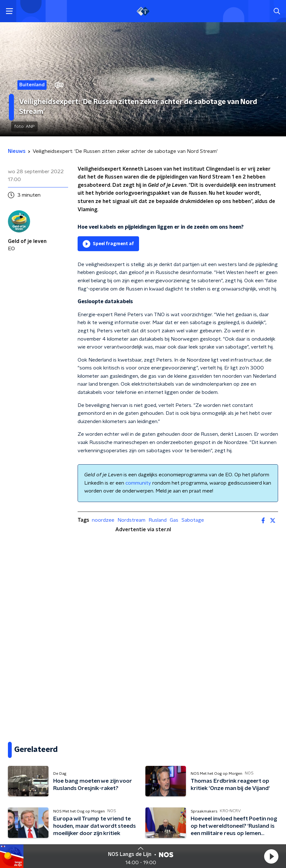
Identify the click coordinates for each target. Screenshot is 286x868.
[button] (271, 856)
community (138, 483)
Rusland (158, 520)
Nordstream (131, 520)
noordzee (103, 520)
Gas (174, 520)
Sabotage (193, 520)
